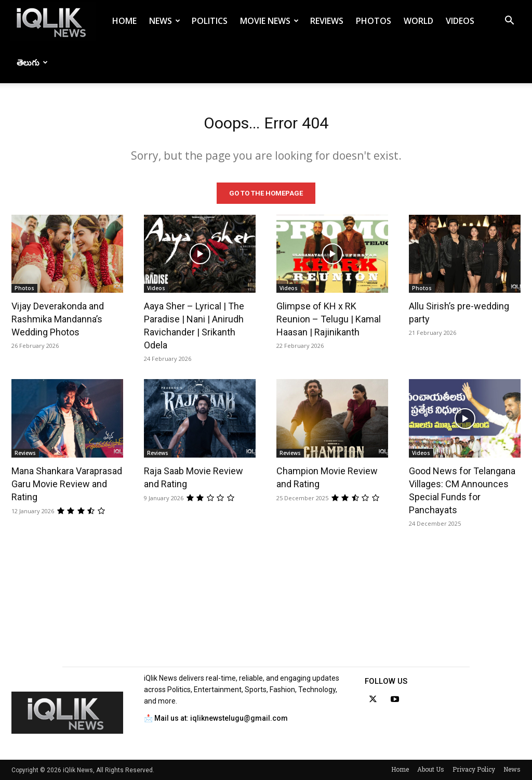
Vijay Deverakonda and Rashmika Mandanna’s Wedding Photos (58, 319)
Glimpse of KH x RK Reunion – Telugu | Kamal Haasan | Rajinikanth (329, 319)
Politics (210, 21)
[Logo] (53, 21)
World (418, 21)
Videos (460, 21)
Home (124, 21)
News (165, 21)
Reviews (327, 21)
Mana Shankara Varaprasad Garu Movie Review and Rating (67, 484)
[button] (509, 22)
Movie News (269, 21)
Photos (374, 21)
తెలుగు (32, 62)
